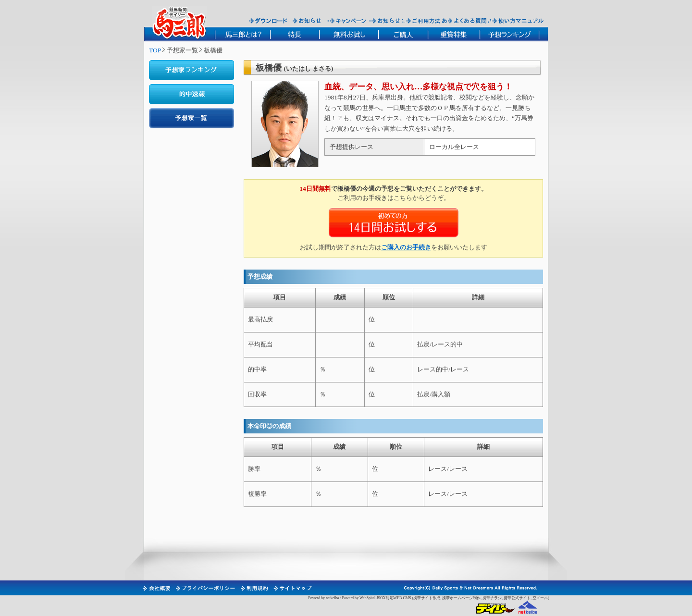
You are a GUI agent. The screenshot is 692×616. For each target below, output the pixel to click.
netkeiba (332, 598)
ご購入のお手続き (406, 247)
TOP (155, 50)
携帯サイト (423, 598)
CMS (407, 598)
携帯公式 (511, 598)
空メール (540, 598)
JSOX (381, 598)
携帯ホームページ (457, 598)
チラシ (496, 598)
